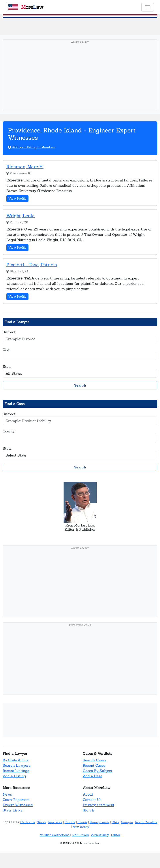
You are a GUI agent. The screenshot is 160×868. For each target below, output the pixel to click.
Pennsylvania (100, 822)
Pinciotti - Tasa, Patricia (32, 265)
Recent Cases (94, 765)
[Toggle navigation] (148, 7)
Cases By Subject (98, 771)
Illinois (82, 822)
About (88, 794)
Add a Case (93, 776)
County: (9, 431)
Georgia (127, 822)
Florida (70, 822)
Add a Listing (14, 776)
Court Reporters (16, 800)
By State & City (16, 760)
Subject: (9, 332)
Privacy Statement (99, 805)
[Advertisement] (80, 76)
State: (7, 366)
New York (55, 822)
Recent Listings (16, 771)
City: (7, 349)
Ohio (115, 822)
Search (80, 385)
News (7, 794)
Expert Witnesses (18, 805)
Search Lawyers (17, 765)
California (28, 822)
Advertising (100, 835)
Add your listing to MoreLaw (32, 147)
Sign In (89, 810)
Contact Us (92, 800)
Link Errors (80, 835)
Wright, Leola (21, 216)
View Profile (17, 198)
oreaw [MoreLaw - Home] (26, 7)
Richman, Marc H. (25, 167)
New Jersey (81, 827)
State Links (12, 810)
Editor (116, 835)
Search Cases (94, 760)
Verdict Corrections (55, 835)
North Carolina (146, 822)
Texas (42, 822)
